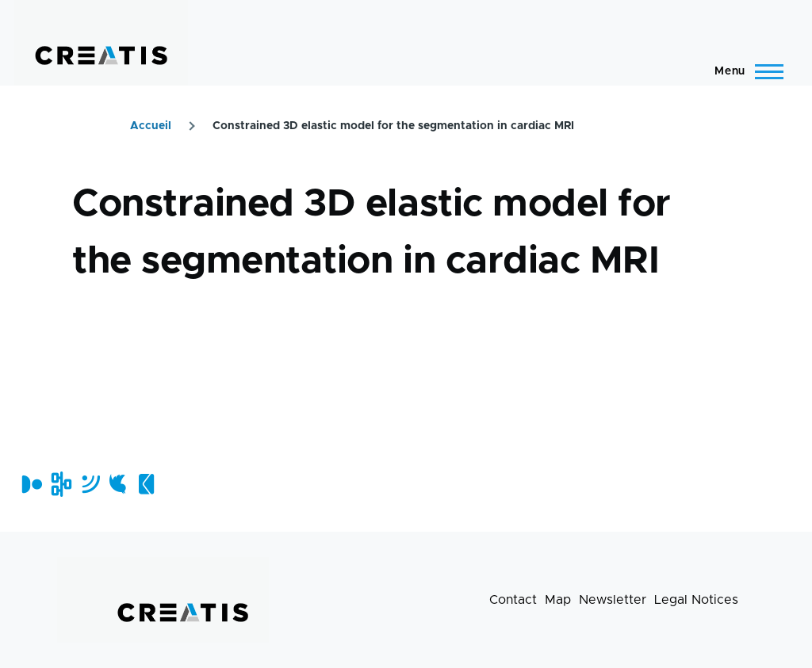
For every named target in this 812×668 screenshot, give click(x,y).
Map (558, 600)
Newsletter (613, 600)
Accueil (151, 126)
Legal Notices (696, 600)
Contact (513, 600)
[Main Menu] (744, 71)
